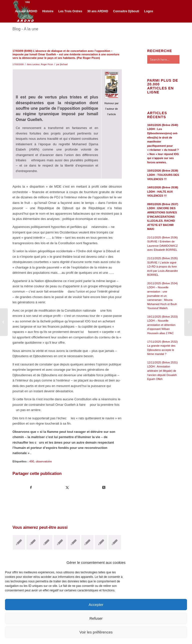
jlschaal (64, 64)
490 (32, 461)
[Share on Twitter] (103, 488)
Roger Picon (47, 64)
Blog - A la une (25, 29)
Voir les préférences (96, 632)
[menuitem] (26, 11)
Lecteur (36, 64)
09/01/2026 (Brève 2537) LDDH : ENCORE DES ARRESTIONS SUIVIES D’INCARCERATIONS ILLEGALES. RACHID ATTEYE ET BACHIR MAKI (163, 217)
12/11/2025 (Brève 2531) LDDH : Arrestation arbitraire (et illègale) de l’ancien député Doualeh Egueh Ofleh (162, 371)
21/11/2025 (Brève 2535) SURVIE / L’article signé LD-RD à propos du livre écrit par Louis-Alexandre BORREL (163, 267)
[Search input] (168, 59)
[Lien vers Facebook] (14, 33)
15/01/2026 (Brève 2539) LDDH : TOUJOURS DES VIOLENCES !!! (163, 175)
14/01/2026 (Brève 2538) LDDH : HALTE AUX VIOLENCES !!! (163, 191)
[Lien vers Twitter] (21, 33)
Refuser (96, 618)
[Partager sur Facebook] (31, 488)
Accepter (96, 605)
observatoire (44, 461)
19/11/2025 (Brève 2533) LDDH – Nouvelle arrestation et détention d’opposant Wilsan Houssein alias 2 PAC (162, 325)
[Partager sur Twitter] (67, 488)
